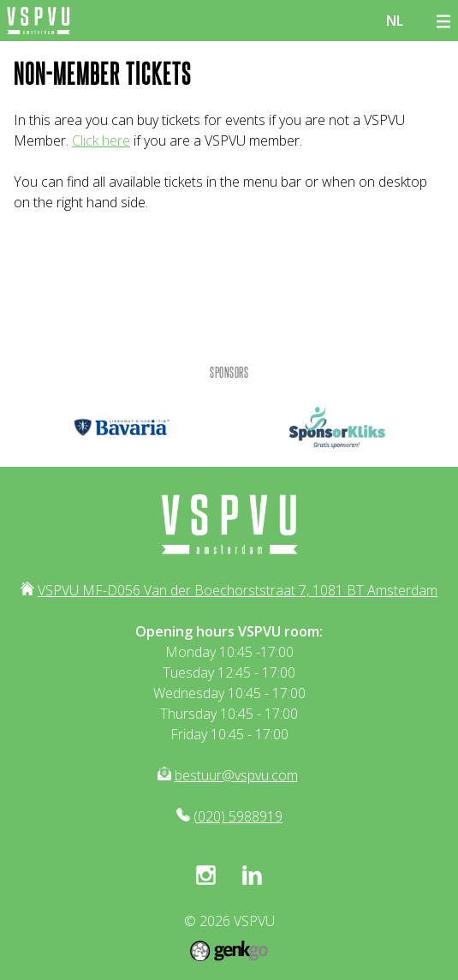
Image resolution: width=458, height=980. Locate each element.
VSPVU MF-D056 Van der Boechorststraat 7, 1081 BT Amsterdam (238, 590)
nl (395, 21)
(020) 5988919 (238, 816)
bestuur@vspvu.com (236, 775)
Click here (101, 140)
